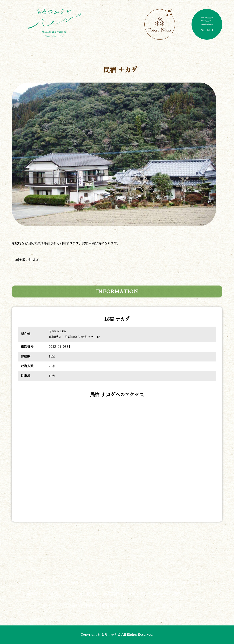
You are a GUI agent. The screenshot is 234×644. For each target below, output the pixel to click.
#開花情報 (89, 594)
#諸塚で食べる (98, 583)
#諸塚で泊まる (27, 260)
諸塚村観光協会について (111, 605)
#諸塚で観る (190, 583)
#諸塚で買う (161, 583)
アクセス (194, 594)
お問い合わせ (70, 605)
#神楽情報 (138, 594)
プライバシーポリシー (159, 605)
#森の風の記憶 (166, 594)
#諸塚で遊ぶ (39, 583)
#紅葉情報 (113, 594)
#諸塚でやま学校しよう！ (50, 594)
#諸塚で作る (68, 583)
